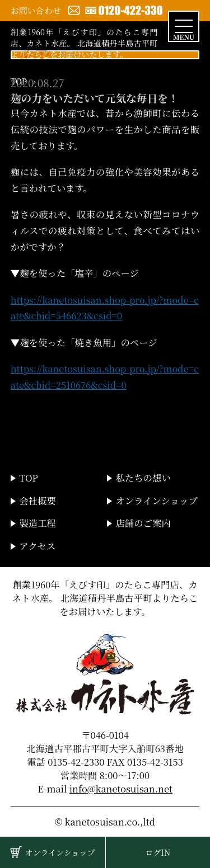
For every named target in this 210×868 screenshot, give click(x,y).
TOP (19, 81)
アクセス (37, 546)
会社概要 (38, 501)
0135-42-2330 (76, 762)
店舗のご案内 (143, 523)
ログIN (158, 852)
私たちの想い (143, 478)
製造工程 (38, 523)
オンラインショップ (60, 852)
